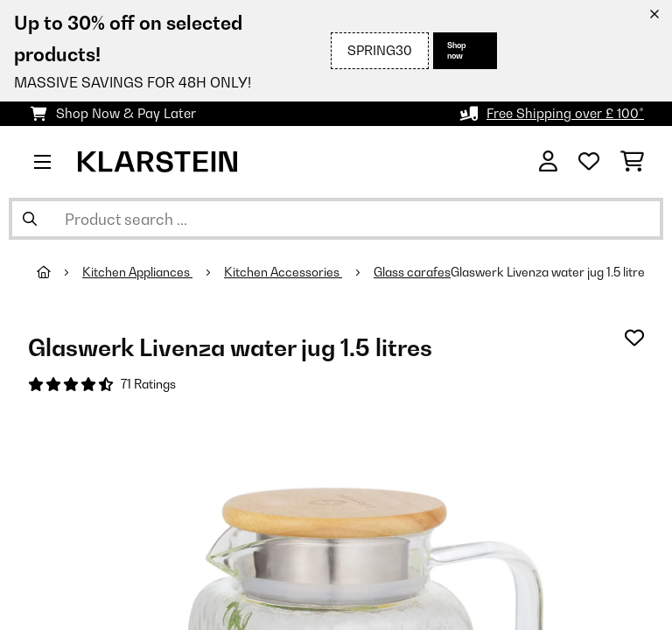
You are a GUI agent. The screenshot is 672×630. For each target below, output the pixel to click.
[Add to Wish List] (634, 338)
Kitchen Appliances (137, 272)
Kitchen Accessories (283, 272)
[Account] (548, 162)
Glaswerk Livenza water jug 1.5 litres (551, 272)
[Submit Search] (30, 219)
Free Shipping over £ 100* (565, 113)
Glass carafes (412, 272)
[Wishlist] (589, 162)
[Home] (59, 272)
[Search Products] (336, 219)
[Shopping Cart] (632, 162)
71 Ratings (148, 384)
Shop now (457, 50)
